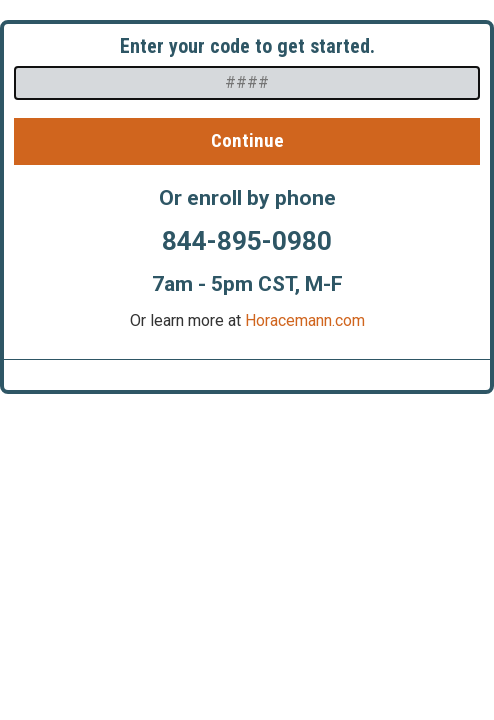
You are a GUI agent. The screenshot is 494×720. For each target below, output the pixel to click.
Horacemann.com (305, 320)
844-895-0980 (247, 241)
